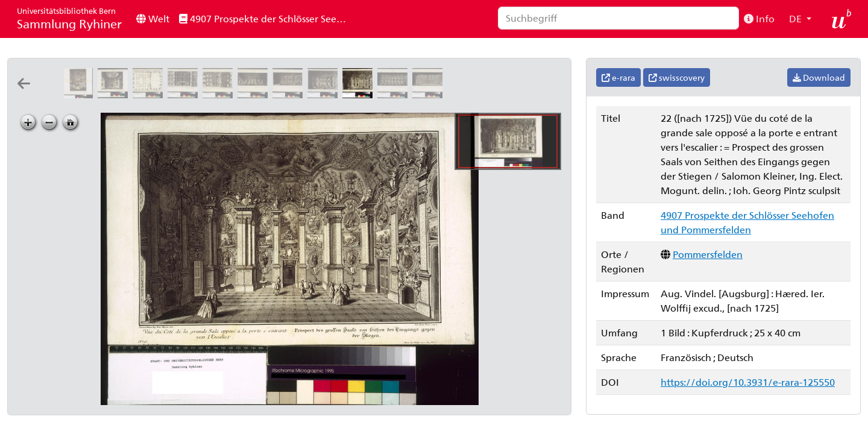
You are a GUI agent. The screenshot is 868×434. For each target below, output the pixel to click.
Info (759, 18)
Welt (153, 18)
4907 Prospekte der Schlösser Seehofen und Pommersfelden (267, 18)
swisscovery (677, 77)
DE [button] (797, 18)
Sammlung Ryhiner (69, 18)
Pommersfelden (708, 254)
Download (819, 77)
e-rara (618, 77)
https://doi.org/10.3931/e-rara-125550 (748, 382)
